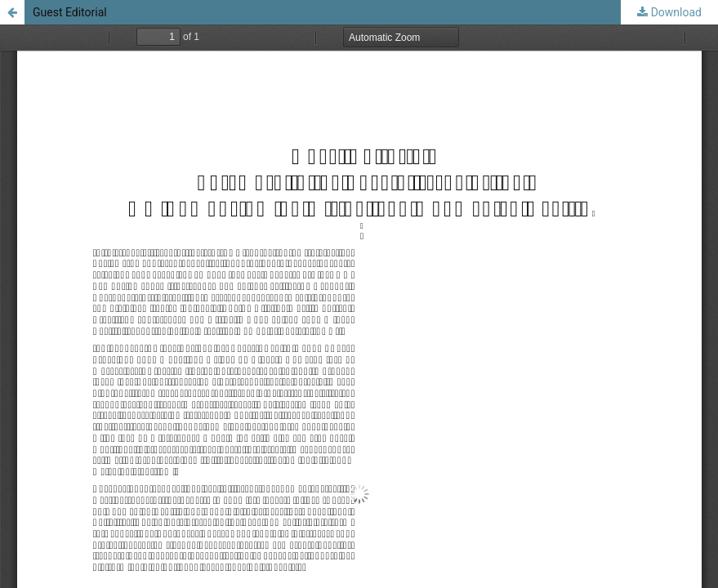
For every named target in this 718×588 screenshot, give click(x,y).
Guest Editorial (70, 12)
